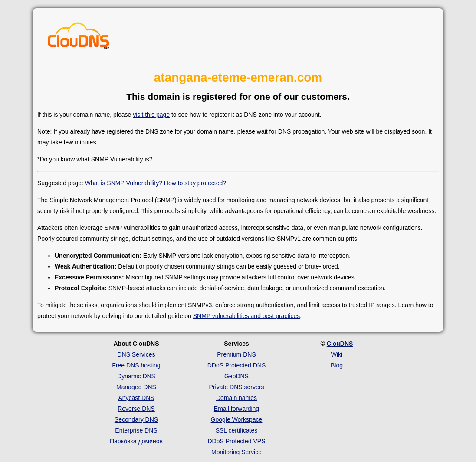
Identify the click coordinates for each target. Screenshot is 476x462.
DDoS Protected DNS (237, 365)
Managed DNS (136, 387)
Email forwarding (236, 409)
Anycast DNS (136, 398)
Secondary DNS (136, 419)
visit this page (151, 115)
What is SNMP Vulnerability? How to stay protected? (156, 183)
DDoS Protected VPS (236, 441)
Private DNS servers (237, 387)
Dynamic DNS (136, 376)
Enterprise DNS (136, 430)
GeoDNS (236, 376)
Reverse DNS (136, 409)
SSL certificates (237, 430)
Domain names (236, 398)
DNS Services (136, 354)
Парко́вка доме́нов (136, 441)
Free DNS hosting (136, 365)
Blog (337, 365)
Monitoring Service (236, 452)
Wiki (337, 354)
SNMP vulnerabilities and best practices (246, 316)
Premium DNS (236, 354)
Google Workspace (237, 419)
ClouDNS (340, 344)
